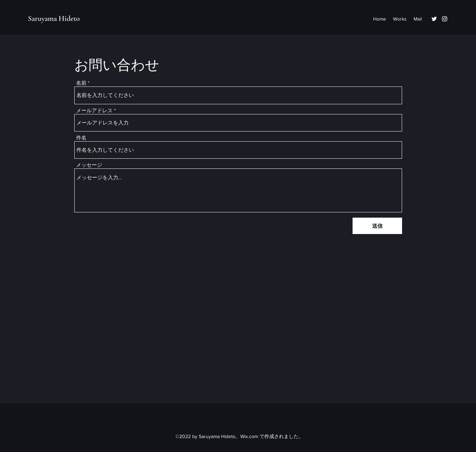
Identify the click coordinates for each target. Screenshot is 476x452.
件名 (81, 138)
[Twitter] (434, 19)
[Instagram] (445, 19)
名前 (81, 83)
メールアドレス (94, 110)
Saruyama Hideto (54, 18)
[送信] (377, 226)
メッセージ (89, 165)
